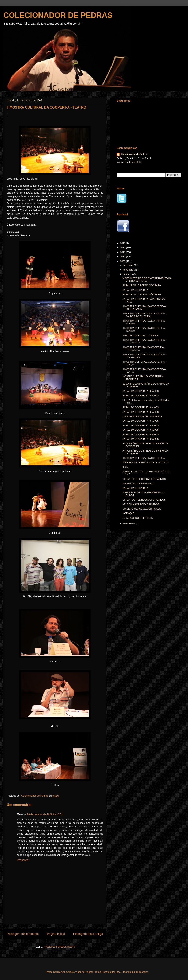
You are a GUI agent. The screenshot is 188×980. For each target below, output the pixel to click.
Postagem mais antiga (88, 934)
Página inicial (56, 934)
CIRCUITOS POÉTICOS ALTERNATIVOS (144, 479)
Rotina (126, 467)
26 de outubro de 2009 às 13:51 (45, 814)
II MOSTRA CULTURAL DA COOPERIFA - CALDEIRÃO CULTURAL (144, 315)
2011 (123, 252)
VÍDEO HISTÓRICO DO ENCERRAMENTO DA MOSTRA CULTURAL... (147, 280)
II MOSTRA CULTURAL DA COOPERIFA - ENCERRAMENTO (144, 308)
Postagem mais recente (23, 934)
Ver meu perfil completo (129, 162)
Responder (23, 860)
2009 (123, 261)
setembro (128, 523)
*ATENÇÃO (128, 513)
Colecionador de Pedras (134, 154)
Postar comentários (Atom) (60, 947)
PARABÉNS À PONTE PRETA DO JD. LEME (146, 463)
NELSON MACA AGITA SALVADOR (141, 504)
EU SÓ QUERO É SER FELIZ (138, 518)
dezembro (128, 265)
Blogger (143, 972)
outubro (127, 274)
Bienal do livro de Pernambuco (138, 483)
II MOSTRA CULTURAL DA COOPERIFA (143, 458)
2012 (123, 248)
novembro (128, 270)
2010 (123, 257)
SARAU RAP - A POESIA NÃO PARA (142, 285)
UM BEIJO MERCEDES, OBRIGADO (142, 509)
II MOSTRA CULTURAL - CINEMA (140, 335)
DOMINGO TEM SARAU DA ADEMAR (142, 416)
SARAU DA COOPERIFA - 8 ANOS (140, 391)
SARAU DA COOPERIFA (135, 290)
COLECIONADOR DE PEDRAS (58, 15)
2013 (123, 243)
